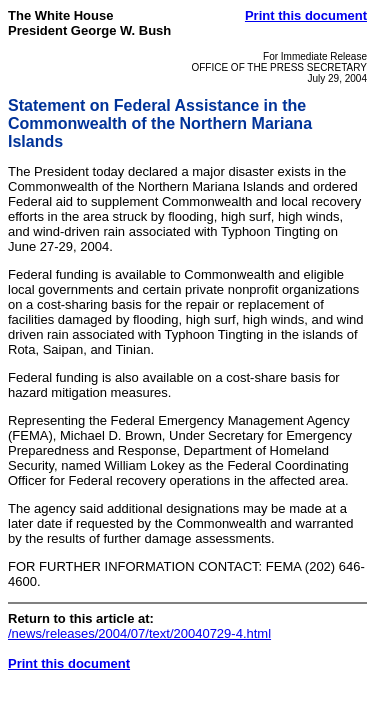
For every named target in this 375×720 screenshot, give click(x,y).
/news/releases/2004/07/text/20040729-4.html (139, 633)
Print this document (306, 15)
